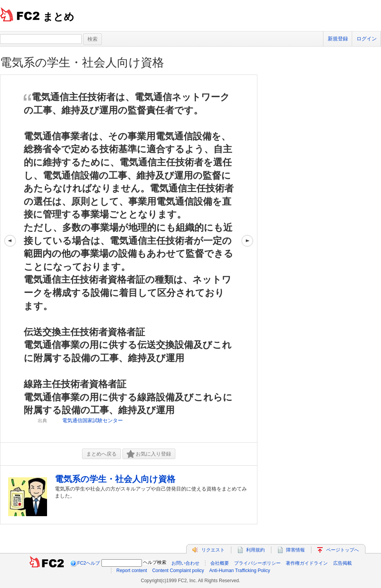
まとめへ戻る (101, 454)
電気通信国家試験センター (93, 420)
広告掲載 (343, 563)
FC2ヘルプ (89, 563)
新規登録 (338, 39)
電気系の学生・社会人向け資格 (82, 62)
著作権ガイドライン (307, 563)
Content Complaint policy (178, 571)
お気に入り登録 (149, 454)
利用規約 (255, 550)
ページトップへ (343, 550)
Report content (132, 571)
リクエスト (213, 550)
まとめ (59, 17)
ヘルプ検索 (155, 562)
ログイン (367, 39)
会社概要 (220, 563)
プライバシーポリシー (257, 563)
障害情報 (295, 550)
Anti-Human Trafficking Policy (240, 571)
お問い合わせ (185, 563)
